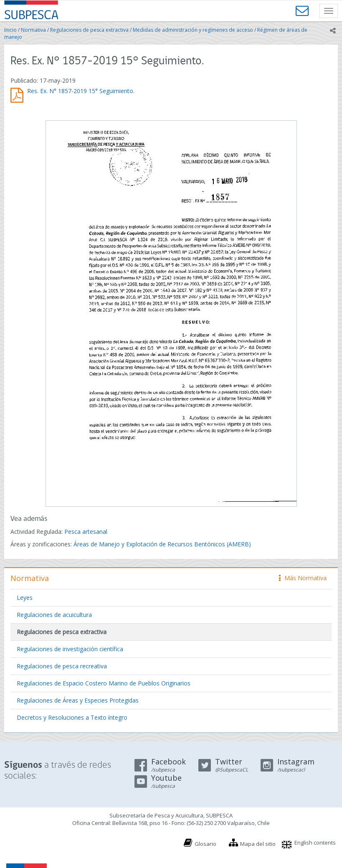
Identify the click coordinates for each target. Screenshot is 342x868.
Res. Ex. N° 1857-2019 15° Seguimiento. (81, 91)
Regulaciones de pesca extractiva (89, 30)
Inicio (10, 30)
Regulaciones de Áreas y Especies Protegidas (78, 700)
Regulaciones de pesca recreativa (62, 666)
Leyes (25, 598)
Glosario (205, 844)
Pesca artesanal (86, 532)
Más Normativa (303, 578)
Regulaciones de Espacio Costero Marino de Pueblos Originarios (104, 683)
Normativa (33, 30)
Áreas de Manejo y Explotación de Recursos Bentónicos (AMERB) (162, 544)
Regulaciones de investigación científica (70, 649)
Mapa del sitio (258, 844)
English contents (315, 843)
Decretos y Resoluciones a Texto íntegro (72, 717)
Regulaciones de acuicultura (54, 615)
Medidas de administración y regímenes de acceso (193, 30)
